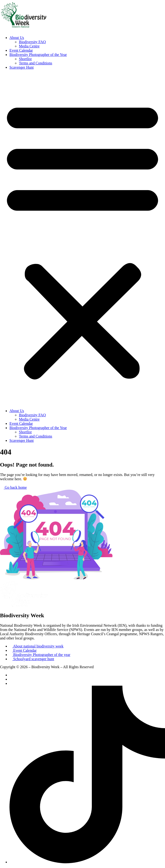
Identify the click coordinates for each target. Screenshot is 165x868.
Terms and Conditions (36, 63)
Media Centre (29, 46)
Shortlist (25, 59)
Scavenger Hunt (22, 67)
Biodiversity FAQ (32, 42)
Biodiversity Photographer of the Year (38, 55)
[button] (82, 239)
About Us (17, 38)
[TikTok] (87, 862)
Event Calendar (21, 50)
